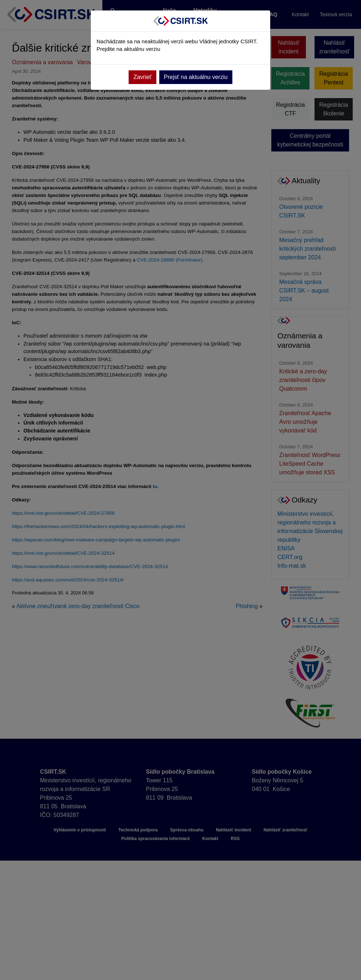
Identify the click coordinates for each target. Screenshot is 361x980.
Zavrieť (142, 77)
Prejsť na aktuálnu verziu (196, 77)
